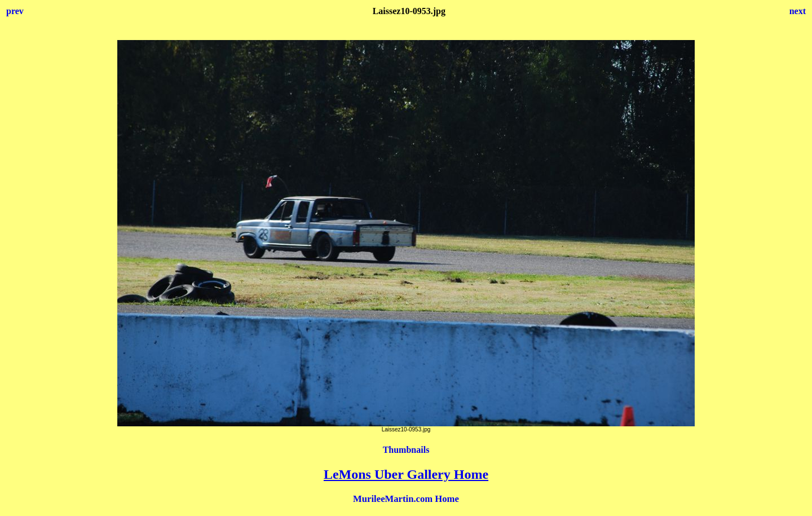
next (798, 11)
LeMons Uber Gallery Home (406, 474)
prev (15, 11)
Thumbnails (406, 450)
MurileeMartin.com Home (406, 499)
